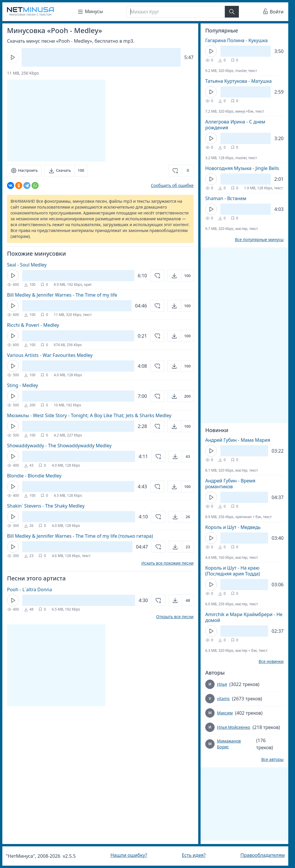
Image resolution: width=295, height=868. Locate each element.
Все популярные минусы (259, 240)
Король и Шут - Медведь (233, 527)
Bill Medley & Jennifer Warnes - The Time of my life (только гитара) (80, 536)
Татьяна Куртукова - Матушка (238, 81)
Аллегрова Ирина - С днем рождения (235, 125)
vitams (223, 698)
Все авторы (272, 759)
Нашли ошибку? (129, 855)
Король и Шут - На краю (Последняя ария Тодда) (233, 571)
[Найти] (232, 12)
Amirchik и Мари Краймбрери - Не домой (244, 617)
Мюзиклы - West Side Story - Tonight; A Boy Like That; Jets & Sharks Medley (89, 415)
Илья (222, 684)
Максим (225, 713)
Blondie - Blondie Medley (34, 476)
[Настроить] (24, 171)
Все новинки (271, 661)
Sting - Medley (23, 385)
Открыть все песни (175, 617)
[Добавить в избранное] (181, 171)
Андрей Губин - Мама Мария (238, 440)
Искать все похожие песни (167, 563)
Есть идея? (194, 855)
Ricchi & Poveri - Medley (33, 325)
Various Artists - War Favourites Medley (50, 355)
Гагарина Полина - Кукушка (237, 40)
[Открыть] (181, 276)
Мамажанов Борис (229, 744)
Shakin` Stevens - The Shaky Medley (46, 506)
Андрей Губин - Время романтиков (230, 484)
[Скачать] (66, 171)
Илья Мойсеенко (234, 727)
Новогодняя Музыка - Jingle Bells (242, 168)
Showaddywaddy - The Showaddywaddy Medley (59, 446)
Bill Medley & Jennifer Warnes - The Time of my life (62, 295)
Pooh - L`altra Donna (30, 589)
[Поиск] (176, 12)
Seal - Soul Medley (27, 265)
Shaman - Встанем (226, 198)
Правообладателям (263, 855)
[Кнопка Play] (13, 57)
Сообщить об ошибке (172, 185)
